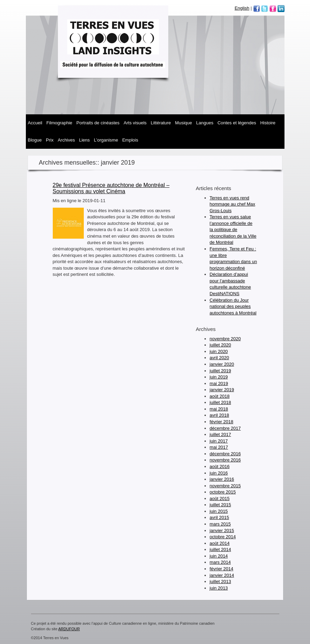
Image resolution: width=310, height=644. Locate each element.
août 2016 (220, 466)
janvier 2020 (222, 364)
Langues (205, 123)
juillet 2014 (220, 549)
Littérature (161, 123)
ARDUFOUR (69, 629)
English (242, 8)
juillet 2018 (220, 402)
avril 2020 (219, 358)
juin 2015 (219, 511)
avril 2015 (219, 517)
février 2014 (222, 569)
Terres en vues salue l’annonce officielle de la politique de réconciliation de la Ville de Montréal (233, 230)
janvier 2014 (222, 575)
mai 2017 (219, 447)
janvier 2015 (222, 531)
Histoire (268, 123)
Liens (84, 140)
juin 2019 (219, 377)
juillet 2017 (220, 434)
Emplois (130, 140)
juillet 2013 (220, 581)
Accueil (35, 123)
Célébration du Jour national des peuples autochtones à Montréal (233, 307)
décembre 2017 (225, 428)
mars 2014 (220, 562)
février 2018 (222, 422)
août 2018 (220, 396)
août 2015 (220, 498)
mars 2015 (220, 524)
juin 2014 (219, 556)
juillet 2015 (220, 505)
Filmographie (59, 123)
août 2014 (220, 543)
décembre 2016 (225, 454)
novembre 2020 (225, 339)
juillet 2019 (220, 371)
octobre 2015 (223, 492)
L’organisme (106, 140)
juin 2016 (219, 473)
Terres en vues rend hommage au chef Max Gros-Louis (232, 204)
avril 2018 (219, 415)
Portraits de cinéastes (98, 123)
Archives (66, 140)
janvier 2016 (222, 479)
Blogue (35, 140)
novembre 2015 (225, 486)
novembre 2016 (225, 460)
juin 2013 (219, 588)
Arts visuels (135, 123)
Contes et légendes (237, 123)
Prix (50, 140)
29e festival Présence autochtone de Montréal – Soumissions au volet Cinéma (111, 188)
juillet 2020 (220, 345)
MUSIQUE (184, 123)
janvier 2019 (222, 390)
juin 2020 (219, 351)
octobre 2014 (223, 537)
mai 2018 (219, 409)
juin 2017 (219, 441)
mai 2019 (219, 383)
